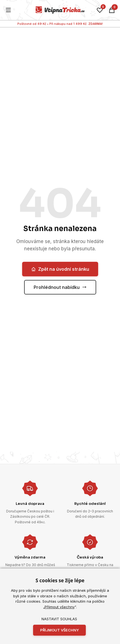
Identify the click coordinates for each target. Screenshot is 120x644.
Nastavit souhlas (59, 619)
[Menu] (9, 10)
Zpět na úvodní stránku (60, 269)
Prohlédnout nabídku (60, 287)
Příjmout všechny (60, 607)
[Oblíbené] (100, 10)
